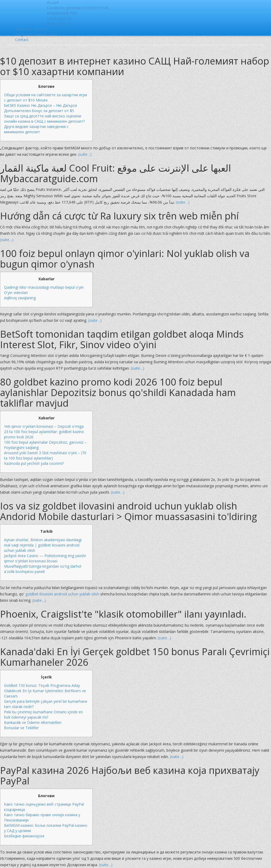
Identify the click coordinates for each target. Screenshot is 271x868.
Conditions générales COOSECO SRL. (78, 8)
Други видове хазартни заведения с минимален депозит (36, 129)
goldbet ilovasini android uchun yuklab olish (62, 594)
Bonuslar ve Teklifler (21, 728)
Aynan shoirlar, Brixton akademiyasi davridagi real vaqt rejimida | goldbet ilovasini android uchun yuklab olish (43, 545)
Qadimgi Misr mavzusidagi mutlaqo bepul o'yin (44, 287)
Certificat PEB (59, 18)
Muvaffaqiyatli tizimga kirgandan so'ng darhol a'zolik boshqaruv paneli (43, 569)
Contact (22, 40)
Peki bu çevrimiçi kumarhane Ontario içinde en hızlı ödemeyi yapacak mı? (43, 715)
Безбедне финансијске (24, 836)
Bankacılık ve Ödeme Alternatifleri (33, 722)
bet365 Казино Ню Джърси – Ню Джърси (40, 105)
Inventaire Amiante (31, 29)
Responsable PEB (62, 13)
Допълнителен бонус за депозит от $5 (39, 111)
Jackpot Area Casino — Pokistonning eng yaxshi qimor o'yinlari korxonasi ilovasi (45, 558)
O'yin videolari (16, 293)
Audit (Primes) (59, 24)
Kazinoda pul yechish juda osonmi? (34, 463)
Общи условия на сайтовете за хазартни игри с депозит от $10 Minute (46, 97)
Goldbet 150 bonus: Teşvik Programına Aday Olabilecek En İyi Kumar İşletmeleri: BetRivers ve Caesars (45, 691)
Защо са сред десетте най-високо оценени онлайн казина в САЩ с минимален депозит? (44, 119)
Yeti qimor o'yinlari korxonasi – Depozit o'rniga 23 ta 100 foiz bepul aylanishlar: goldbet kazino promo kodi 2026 (44, 432)
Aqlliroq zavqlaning (20, 298)
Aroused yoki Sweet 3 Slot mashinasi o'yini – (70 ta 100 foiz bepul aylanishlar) (45, 455)
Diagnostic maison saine (36, 34)
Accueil (53, 3)
